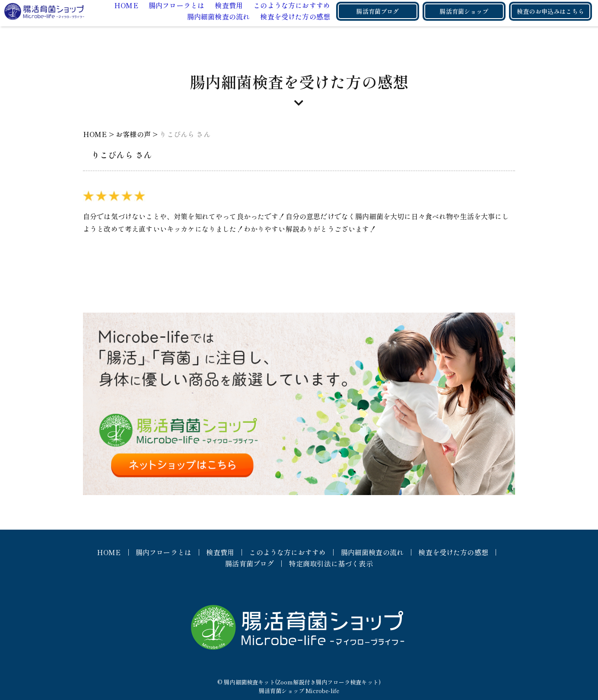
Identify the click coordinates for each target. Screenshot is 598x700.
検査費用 (229, 5)
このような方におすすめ (292, 5)
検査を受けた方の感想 (295, 16)
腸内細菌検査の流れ (218, 16)
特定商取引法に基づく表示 (331, 563)
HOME (126, 5)
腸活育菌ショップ (464, 11)
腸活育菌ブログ (377, 11)
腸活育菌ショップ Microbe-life (299, 691)
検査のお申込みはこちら (550, 11)
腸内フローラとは (177, 5)
